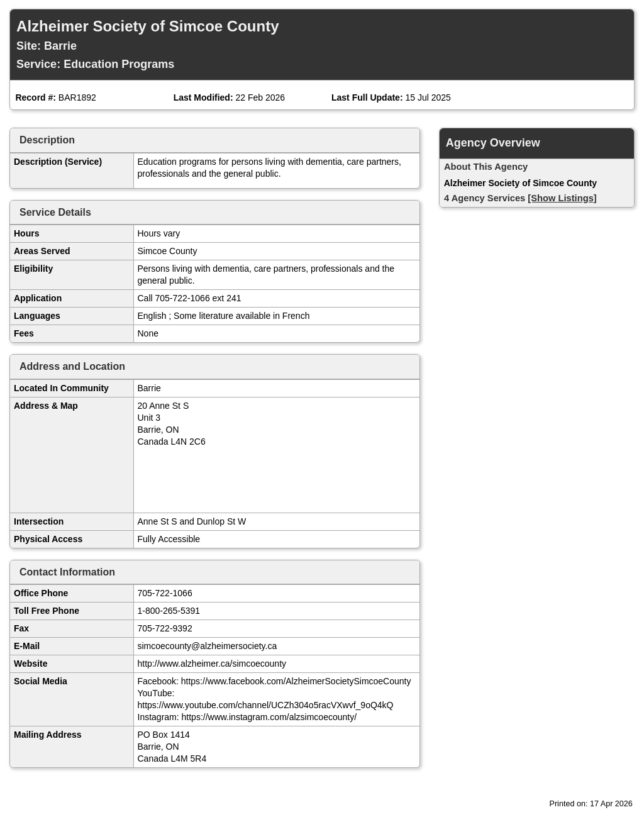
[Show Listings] (562, 198)
